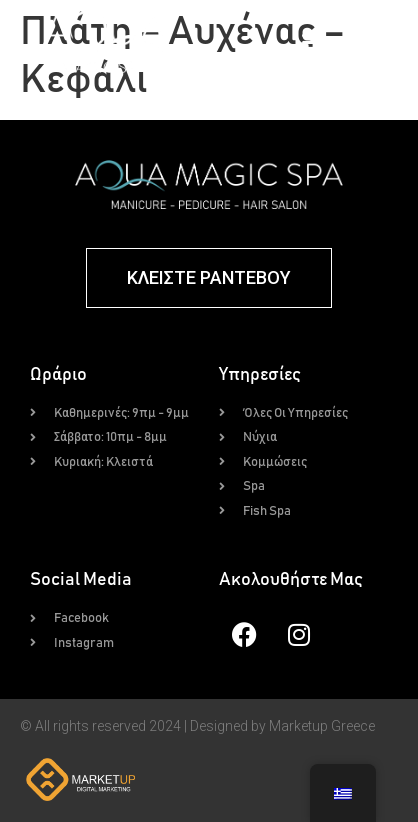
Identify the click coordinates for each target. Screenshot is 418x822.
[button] (314, 42)
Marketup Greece (322, 726)
